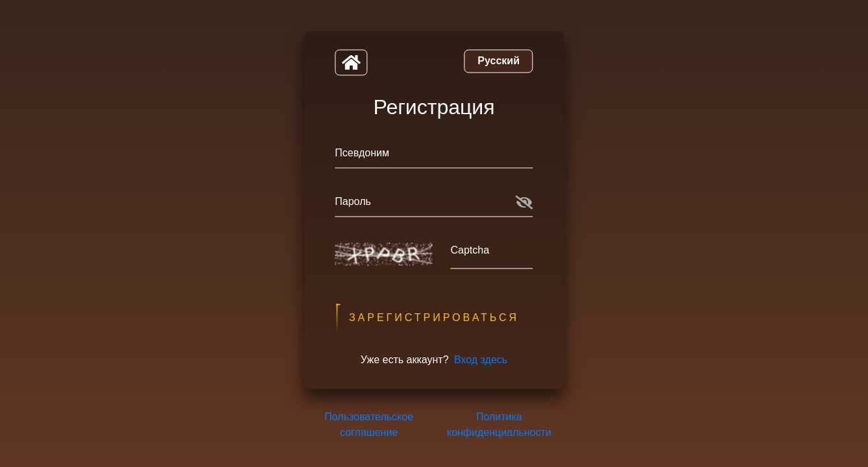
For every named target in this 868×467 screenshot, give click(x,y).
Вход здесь (481, 360)
